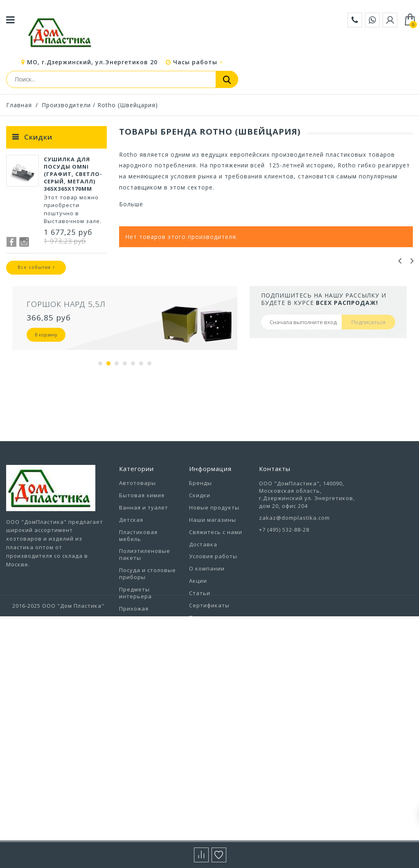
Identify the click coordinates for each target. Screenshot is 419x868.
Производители (66, 105)
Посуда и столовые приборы (148, 629)
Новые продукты (214, 563)
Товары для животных (136, 711)
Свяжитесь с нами (216, 587)
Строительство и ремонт (144, 691)
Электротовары (143, 807)
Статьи (200, 648)
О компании (207, 624)
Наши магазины (213, 575)
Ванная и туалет (144, 563)
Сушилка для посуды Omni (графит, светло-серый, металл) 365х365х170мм (73, 179)
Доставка (203, 599)
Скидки (38, 137)
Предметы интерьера (135, 648)
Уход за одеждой (144, 758)
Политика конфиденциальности (221, 676)
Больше (131, 204)
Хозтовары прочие (148, 770)
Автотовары (137, 538)
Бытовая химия (142, 550)
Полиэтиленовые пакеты (145, 610)
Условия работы (213, 611)
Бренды (200, 538)
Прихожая (134, 664)
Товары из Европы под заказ (147, 730)
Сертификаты (209, 661)
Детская (131, 575)
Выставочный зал (215, 704)
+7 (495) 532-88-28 (284, 585)
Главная (19, 105)
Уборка (130, 746)
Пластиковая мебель (138, 591)
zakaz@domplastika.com (294, 573)
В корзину (46, 390)
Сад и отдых (137, 676)
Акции (198, 636)
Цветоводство (141, 794)
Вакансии (203, 692)
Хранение (134, 782)
